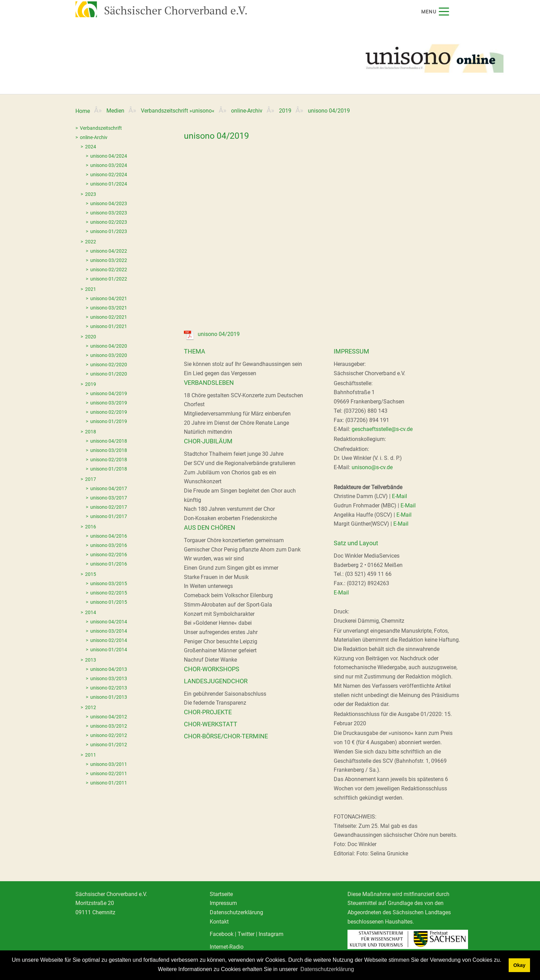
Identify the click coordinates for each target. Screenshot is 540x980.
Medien (115, 111)
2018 (91, 432)
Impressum (223, 903)
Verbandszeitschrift (101, 128)
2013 (91, 660)
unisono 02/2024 (109, 175)
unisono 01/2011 (109, 783)
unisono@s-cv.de (372, 467)
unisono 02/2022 (109, 270)
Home (83, 111)
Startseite (221, 894)
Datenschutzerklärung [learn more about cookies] (327, 969)
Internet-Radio (227, 947)
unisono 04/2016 (109, 536)
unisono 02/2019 (109, 412)
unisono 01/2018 (109, 469)
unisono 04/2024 (109, 156)
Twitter (246, 934)
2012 (91, 707)
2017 (91, 479)
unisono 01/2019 (109, 421)
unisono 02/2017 (109, 507)
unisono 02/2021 (109, 317)
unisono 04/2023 (109, 203)
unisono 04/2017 (109, 488)
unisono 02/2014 (109, 640)
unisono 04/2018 (109, 441)
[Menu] (444, 12)
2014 (91, 612)
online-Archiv (247, 111)
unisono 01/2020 (109, 374)
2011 (91, 755)
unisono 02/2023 (109, 222)
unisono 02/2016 (109, 555)
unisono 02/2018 (109, 460)
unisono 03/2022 (109, 260)
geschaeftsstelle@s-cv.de (382, 429)
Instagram (271, 934)
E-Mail (399, 496)
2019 (285, 111)
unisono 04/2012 (109, 717)
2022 (91, 242)
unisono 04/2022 (109, 251)
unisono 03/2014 (109, 631)
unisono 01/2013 (109, 697)
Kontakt (219, 922)
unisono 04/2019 (109, 393)
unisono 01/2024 (109, 184)
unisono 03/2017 (109, 498)
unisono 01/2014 (109, 650)
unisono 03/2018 (109, 450)
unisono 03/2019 (109, 403)
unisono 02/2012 (109, 735)
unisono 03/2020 (109, 355)
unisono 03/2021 (109, 308)
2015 (91, 574)
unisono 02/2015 (109, 593)
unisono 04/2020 (109, 346)
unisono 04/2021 (109, 298)
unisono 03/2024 (109, 165)
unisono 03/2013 (109, 678)
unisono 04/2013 (109, 669)
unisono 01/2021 (109, 326)
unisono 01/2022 (109, 279)
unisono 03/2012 (109, 726)
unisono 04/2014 (109, 622)
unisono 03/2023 (109, 213)
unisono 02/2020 (109, 365)
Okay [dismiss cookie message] (519, 965)
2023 (91, 194)
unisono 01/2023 (109, 231)
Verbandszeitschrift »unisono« (178, 111)
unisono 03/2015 (109, 583)
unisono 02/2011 (109, 773)
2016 (91, 527)
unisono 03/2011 (109, 764)
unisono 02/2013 (109, 688)
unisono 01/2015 (109, 602)
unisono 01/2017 (109, 516)
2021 (91, 289)
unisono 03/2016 (109, 545)
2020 (91, 337)
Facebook (222, 934)
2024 (91, 147)
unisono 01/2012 (109, 745)
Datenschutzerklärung (236, 912)
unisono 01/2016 (109, 564)
